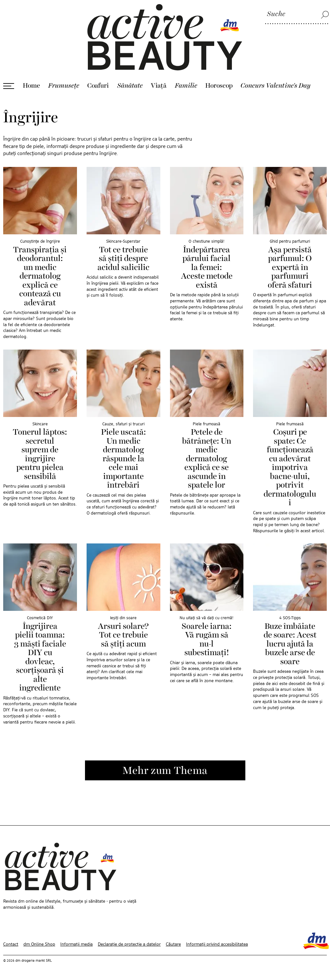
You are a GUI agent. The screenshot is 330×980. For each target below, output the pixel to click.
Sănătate (130, 86)
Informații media (76, 944)
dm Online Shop (39, 944)
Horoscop (219, 86)
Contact (11, 944)
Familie (186, 86)
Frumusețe (64, 86)
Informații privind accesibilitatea (217, 944)
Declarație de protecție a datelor (129, 944)
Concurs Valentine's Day (275, 86)
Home (31, 86)
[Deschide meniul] (9, 86)
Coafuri (98, 86)
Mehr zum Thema (165, 771)
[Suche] (297, 14)
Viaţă (159, 86)
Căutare (173, 944)
